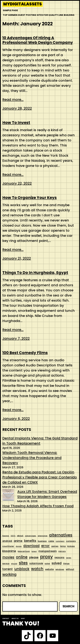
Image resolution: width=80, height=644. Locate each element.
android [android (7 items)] (7, 541)
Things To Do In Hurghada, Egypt (35, 273)
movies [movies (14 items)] (8, 557)
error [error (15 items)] (45, 546)
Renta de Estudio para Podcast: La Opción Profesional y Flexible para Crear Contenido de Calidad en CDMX (40, 477)
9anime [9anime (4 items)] (6, 536)
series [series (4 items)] (69, 558)
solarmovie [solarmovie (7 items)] (36, 563)
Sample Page (10, 10)
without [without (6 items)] (70, 569)
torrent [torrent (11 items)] (7, 569)
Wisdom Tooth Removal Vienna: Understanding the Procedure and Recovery (32, 458)
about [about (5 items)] (20, 536)
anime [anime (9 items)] (18, 541)
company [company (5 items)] (71, 541)
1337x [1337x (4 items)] (13, 536)
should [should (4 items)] (14, 564)
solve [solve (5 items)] (47, 563)
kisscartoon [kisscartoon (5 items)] (24, 551)
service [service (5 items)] (6, 563)
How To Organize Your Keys (29, 198)
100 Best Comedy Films (25, 353)
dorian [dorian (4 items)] (19, 546)
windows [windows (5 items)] (60, 569)
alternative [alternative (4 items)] (43, 536)
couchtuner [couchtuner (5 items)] (8, 546)
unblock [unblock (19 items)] (22, 569)
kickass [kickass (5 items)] (71, 546)
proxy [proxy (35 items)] (46, 557)
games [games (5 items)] (55, 546)
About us (15, 619)
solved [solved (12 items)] (57, 563)
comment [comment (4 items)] (60, 541)
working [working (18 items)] (9, 574)
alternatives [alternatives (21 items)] (61, 535)
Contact (6, 619)
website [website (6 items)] (49, 569)
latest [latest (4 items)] (34, 551)
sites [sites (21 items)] (23, 563)
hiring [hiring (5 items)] (63, 546)
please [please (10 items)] (34, 557)
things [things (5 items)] (66, 563)
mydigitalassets (23, 4)
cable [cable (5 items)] (51, 541)
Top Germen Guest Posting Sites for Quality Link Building (39, 15)
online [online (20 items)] (22, 557)
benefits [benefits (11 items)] (30, 541)
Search (68, 606)
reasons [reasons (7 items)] (59, 557)
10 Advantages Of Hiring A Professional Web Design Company (38, 40)
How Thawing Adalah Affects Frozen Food (38, 506)
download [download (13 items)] (31, 546)
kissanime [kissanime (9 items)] (9, 551)
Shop (23, 619)
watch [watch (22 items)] (37, 569)
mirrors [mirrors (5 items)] (62, 551)
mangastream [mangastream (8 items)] (48, 551)
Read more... (13, 100)
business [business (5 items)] (42, 541)
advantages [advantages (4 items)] (31, 536)
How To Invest (16, 123)
